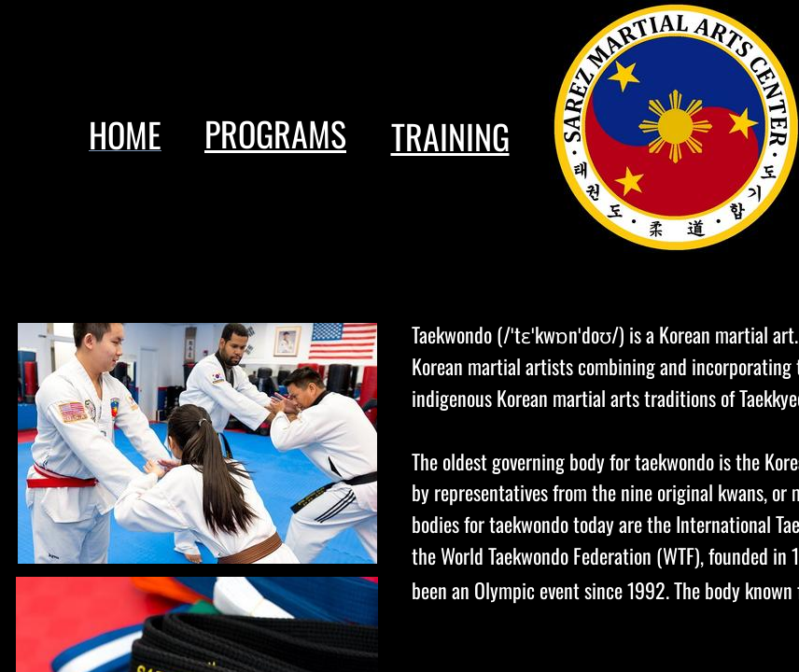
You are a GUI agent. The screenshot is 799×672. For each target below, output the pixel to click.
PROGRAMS (275, 133)
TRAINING (450, 136)
